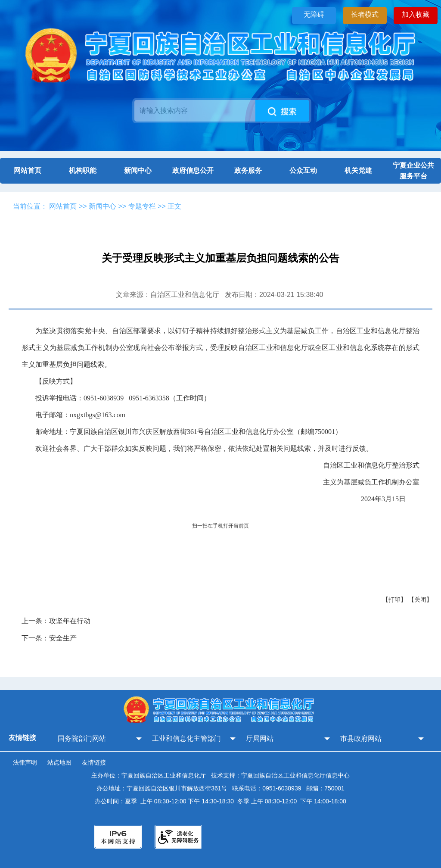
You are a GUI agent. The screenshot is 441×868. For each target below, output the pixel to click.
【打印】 (394, 599)
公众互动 (303, 170)
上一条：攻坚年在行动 (56, 621)
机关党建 (358, 170)
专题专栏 (142, 206)
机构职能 (83, 170)
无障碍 (314, 14)
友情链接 (94, 762)
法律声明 (25, 762)
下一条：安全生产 (49, 638)
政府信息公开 (193, 170)
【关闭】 (420, 599)
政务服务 (248, 170)
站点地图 (59, 762)
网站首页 (28, 170)
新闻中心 (138, 170)
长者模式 (365, 14)
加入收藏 (416, 14)
